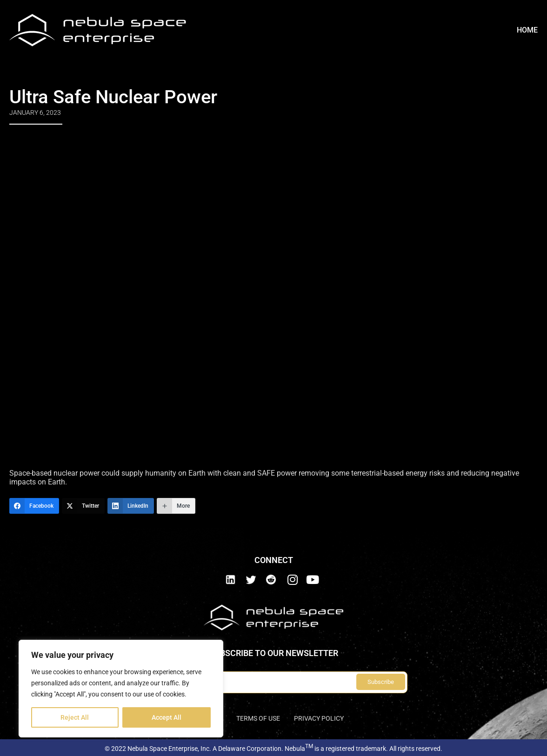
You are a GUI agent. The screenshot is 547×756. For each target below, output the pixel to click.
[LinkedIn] (131, 506)
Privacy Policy (319, 718)
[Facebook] (34, 506)
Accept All (167, 717)
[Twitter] (83, 506)
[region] (121, 689)
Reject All (75, 717)
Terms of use (258, 718)
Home (527, 30)
